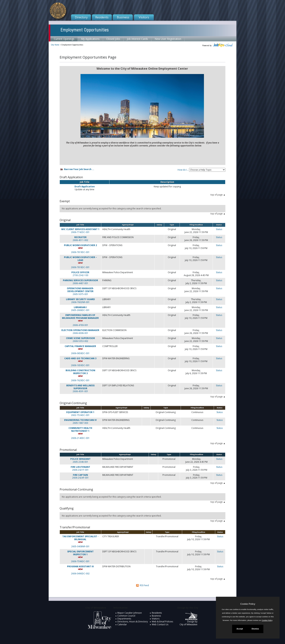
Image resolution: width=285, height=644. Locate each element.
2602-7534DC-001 (80, 415)
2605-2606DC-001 (80, 310)
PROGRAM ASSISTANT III (80, 566)
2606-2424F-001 (80, 478)
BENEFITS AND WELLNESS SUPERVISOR (80, 387)
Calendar (122, 624)
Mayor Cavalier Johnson (130, 613)
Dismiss (255, 629)
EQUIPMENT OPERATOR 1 (80, 412)
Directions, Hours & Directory (133, 622)
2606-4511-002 (80, 240)
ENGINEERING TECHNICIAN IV (80, 420)
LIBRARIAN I (80, 307)
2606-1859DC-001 (80, 365)
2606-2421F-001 (80, 470)
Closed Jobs (113, 39)
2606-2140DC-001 (80, 438)
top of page (217, 195)
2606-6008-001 (80, 333)
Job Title (80, 225)
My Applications (90, 39)
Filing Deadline (196, 225)
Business (123, 17)
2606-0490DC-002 (80, 574)
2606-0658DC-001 (80, 353)
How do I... (183, 170)
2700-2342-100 (80, 275)
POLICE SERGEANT (80, 459)
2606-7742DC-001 (80, 232)
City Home (55, 45)
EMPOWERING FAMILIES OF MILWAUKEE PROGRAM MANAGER (80, 317)
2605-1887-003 (80, 423)
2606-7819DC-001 (80, 252)
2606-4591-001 (80, 391)
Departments (124, 619)
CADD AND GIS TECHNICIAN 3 (80, 358)
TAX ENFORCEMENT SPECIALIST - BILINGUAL (80, 538)
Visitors (144, 17)
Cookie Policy (248, 604)
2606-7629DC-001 (80, 380)
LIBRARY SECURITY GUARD (80, 299)
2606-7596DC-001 (80, 561)
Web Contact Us (160, 624)
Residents (102, 17)
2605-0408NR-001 (80, 546)
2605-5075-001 (80, 294)
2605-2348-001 (80, 462)
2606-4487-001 (80, 283)
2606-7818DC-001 (80, 267)
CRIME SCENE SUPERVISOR (80, 338)
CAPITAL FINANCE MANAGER (80, 346)
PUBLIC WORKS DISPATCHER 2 (80, 245)
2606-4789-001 (80, 325)
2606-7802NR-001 (80, 302)
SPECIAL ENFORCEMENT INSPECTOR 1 (80, 553)
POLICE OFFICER (80, 272)
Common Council (126, 616)
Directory (81, 17)
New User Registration (168, 39)
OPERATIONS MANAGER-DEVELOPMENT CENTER (80, 290)
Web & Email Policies (162, 622)
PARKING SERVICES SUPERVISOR (80, 280)
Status (219, 229)
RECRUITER (80, 237)
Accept (240, 629)
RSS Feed (144, 585)
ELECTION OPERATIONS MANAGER (80, 330)
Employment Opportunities (85, 30)
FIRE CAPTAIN (80, 475)
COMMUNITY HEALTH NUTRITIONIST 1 (80, 429)
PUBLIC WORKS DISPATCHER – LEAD (80, 259)
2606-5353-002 (80, 341)
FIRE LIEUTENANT (80, 467)
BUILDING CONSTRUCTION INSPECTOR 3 (80, 372)
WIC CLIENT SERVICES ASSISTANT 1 (80, 229)
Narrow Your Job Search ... (79, 169)
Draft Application (85, 187)
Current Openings (64, 39)
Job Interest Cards (137, 39)
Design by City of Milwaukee (188, 620)
